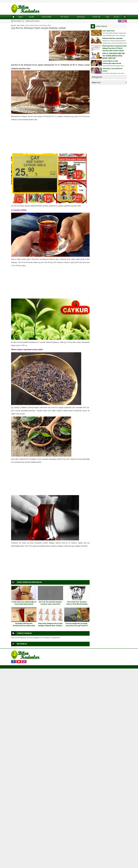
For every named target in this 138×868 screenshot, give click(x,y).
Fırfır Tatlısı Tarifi (108, 31)
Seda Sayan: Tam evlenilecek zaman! (112, 70)
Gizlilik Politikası (33, 21)
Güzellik (31, 17)
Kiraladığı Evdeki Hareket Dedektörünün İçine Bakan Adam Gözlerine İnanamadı (24, 626)
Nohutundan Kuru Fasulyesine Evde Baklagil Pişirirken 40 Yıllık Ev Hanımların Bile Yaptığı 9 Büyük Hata (114, 49)
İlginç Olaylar (21, 25)
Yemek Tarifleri (46, 17)
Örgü (107, 17)
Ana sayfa (13, 17)
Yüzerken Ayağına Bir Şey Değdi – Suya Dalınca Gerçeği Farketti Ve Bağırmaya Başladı (77, 626)
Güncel (117, 17)
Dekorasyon (81, 17)
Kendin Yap (97, 17)
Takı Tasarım (65, 17)
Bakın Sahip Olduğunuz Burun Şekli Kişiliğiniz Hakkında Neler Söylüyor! (50, 625)
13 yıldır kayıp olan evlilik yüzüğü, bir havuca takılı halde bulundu (24, 603)
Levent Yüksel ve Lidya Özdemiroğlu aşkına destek (112, 62)
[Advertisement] (29, 46)
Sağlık (21, 17)
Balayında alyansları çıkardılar (113, 38)
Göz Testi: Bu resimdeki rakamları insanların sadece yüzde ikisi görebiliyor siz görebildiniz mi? (50, 604)
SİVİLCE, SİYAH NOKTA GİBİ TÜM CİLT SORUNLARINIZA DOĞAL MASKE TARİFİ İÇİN (113, 56)
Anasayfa (13, 25)
